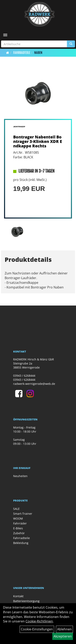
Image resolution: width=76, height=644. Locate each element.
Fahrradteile (22, 53)
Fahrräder (20, 523)
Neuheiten (20, 476)
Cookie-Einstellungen (37, 629)
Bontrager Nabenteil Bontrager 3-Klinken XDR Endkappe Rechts (38, 141)
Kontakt (18, 596)
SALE (16, 509)
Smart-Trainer (23, 514)
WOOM (18, 518)
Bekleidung (21, 543)
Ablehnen (64, 629)
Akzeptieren (63, 636)
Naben (38, 53)
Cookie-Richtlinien (39, 621)
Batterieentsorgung (26, 601)
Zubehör (19, 533)
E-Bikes (18, 528)
